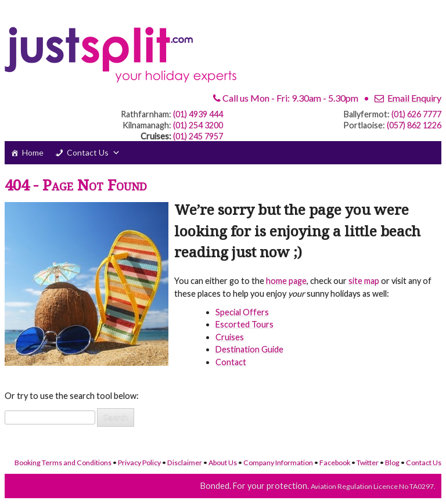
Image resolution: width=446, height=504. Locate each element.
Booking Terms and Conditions (63, 462)
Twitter (368, 462)
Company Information (278, 462)
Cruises (230, 337)
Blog (392, 462)
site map (364, 281)
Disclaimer (185, 462)
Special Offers (242, 312)
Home (33, 152)
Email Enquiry (414, 98)
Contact (231, 362)
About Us (223, 462)
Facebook (335, 462)
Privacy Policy (139, 462)
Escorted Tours (244, 324)
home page (286, 281)
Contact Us (88, 152)
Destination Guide (249, 349)
